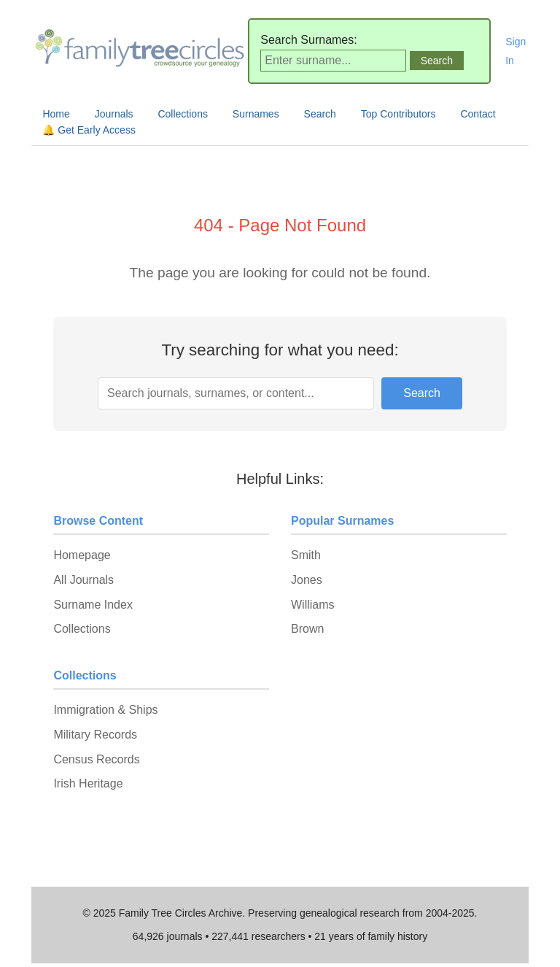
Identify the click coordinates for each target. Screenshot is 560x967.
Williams (313, 605)
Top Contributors (398, 114)
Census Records (96, 759)
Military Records (95, 735)
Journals (114, 114)
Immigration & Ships (105, 710)
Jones (307, 580)
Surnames (256, 114)
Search (320, 114)
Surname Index (93, 605)
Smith (306, 555)
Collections (182, 114)
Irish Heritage (88, 783)
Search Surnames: (309, 40)
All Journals (83, 580)
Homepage (82, 555)
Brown (307, 629)
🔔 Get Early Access (89, 130)
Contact (478, 114)
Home (56, 114)
